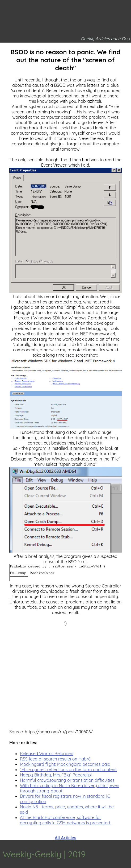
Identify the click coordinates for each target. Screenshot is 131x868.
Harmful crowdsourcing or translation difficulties (67, 780)
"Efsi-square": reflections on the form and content (68, 770)
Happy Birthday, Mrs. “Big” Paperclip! (56, 775)
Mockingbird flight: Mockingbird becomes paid (65, 764)
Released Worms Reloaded (47, 754)
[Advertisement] (65, 673)
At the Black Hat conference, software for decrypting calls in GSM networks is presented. (65, 820)
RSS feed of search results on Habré (55, 759)
